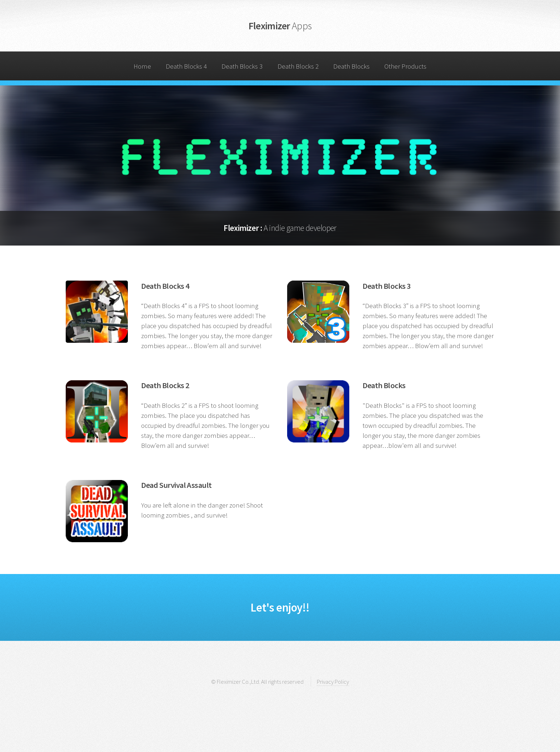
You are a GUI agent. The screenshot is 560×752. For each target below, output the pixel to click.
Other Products (405, 66)
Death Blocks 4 (186, 66)
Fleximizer (280, 26)
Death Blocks (351, 66)
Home (142, 66)
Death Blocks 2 (298, 66)
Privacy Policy (333, 682)
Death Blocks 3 (242, 66)
